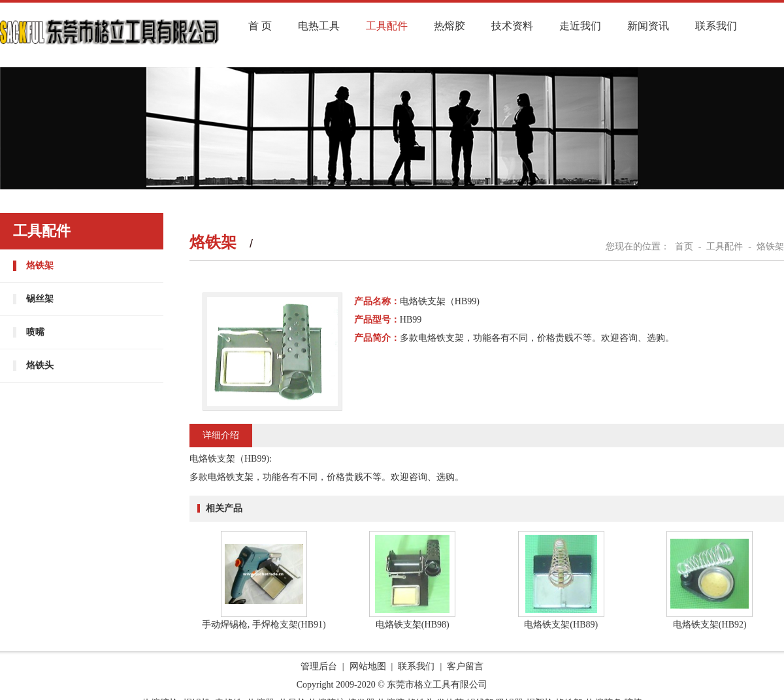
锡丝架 (40, 299)
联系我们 (716, 26)
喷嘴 (35, 332)
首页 (684, 247)
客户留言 (465, 666)
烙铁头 (40, 365)
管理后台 (319, 666)
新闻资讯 (648, 26)
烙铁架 (40, 265)
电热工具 (319, 26)
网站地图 (368, 666)
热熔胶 (449, 26)
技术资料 (512, 26)
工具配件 (387, 26)
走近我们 (580, 26)
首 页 (260, 26)
